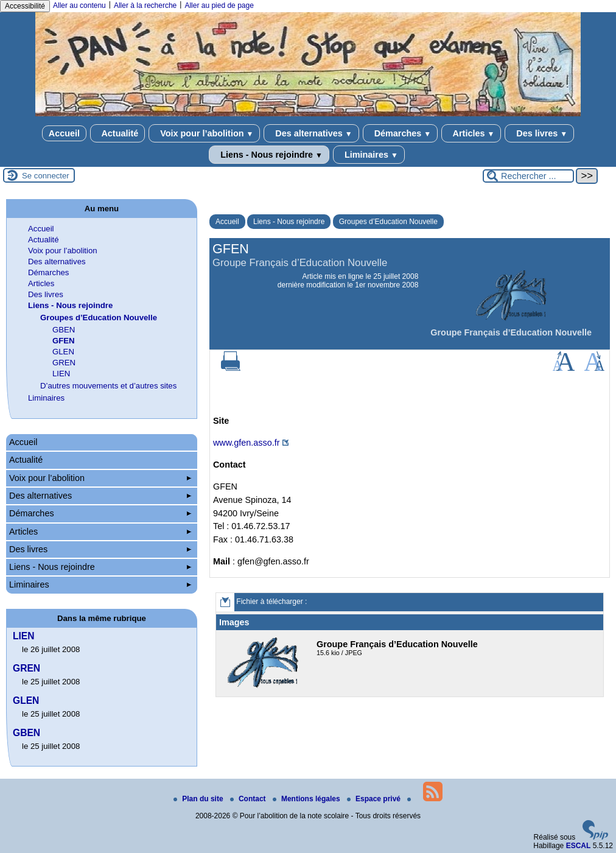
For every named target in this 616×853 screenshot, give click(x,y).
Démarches (400, 133)
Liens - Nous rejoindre (269, 155)
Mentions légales (307, 799)
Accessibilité (25, 6)
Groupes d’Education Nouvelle (388, 222)
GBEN (64, 330)
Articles (471, 133)
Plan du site (199, 799)
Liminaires (369, 155)
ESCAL (579, 846)
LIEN (61, 374)
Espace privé (375, 799)
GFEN (64, 341)
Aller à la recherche (145, 5)
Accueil (64, 133)
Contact (249, 799)
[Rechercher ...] (528, 176)
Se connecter (46, 176)
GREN (64, 363)
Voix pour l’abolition (204, 133)
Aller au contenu (79, 5)
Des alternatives (311, 133)
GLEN (63, 352)
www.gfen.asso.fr (247, 443)
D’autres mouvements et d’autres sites (108, 386)
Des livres (539, 133)
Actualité (117, 133)
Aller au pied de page (219, 5)
